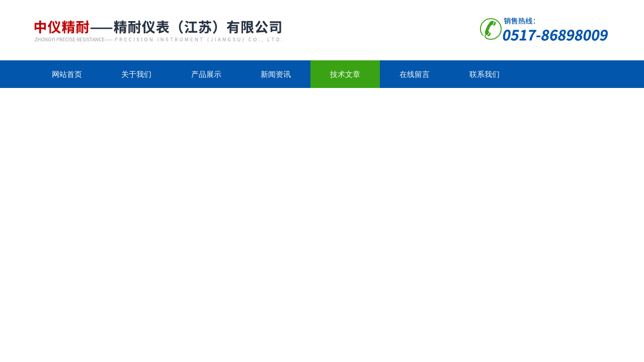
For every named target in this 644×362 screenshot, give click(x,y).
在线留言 (415, 74)
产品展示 (206, 74)
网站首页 (67, 74)
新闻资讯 (276, 74)
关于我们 (136, 74)
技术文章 (345, 74)
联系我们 (485, 74)
